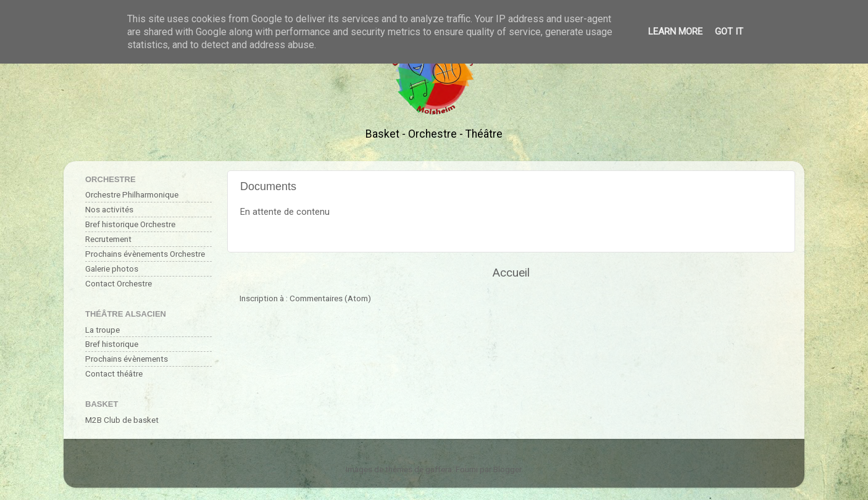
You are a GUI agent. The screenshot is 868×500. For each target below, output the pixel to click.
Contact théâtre (114, 373)
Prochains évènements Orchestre (145, 254)
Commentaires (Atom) (330, 298)
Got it (729, 31)
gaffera (439, 469)
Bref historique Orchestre (130, 224)
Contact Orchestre (119, 283)
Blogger (507, 469)
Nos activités (109, 209)
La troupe (102, 330)
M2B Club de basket (122, 420)
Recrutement (108, 239)
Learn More (675, 31)
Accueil (511, 273)
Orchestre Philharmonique (132, 194)
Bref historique (112, 344)
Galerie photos (112, 269)
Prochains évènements (127, 359)
